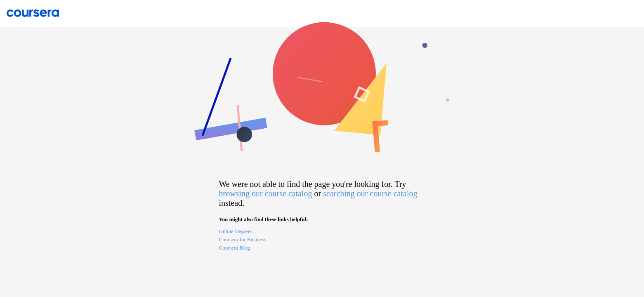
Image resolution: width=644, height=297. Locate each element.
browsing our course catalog (266, 193)
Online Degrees (236, 231)
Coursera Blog (235, 248)
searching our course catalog (370, 193)
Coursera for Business (243, 239)
